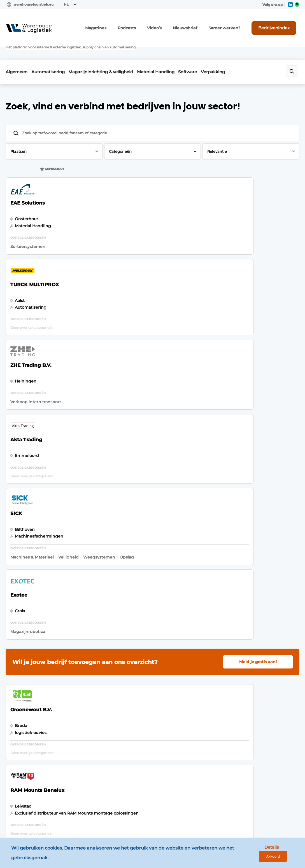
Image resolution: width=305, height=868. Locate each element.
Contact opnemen (101, 692)
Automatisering (53, 49)
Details (258, 854)
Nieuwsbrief (199, 24)
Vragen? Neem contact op (247, 609)
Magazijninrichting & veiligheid (111, 49)
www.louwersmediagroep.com (261, 819)
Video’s (172, 24)
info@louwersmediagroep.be (259, 790)
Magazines (119, 24)
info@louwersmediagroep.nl (259, 706)
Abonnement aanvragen (108, 681)
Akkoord (284, 855)
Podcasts (146, 24)
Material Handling (171, 49)
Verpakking (239, 49)
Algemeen (17, 49)
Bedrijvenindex (279, 24)
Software (208, 49)
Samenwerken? (233, 24)
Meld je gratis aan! (258, 351)
